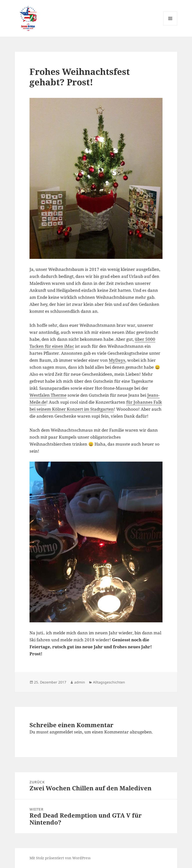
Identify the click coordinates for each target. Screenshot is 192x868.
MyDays (117, 360)
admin (80, 682)
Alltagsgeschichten (109, 682)
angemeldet (61, 732)
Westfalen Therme (48, 395)
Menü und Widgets (170, 25)
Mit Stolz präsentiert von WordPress (60, 858)
